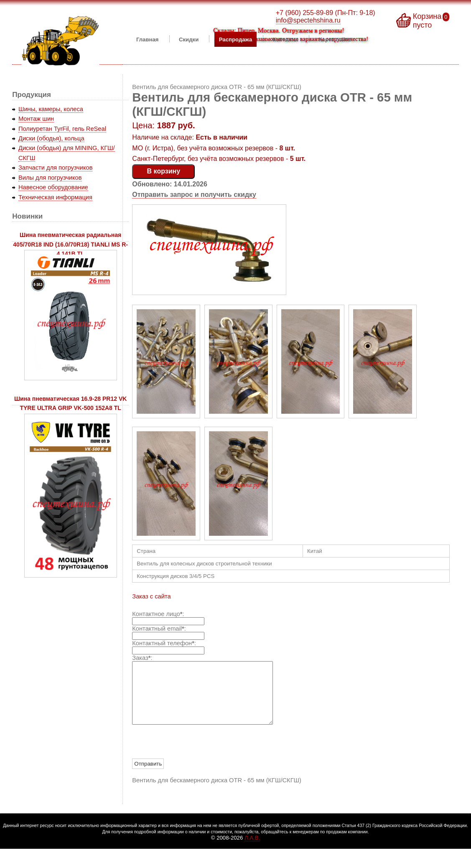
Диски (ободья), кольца (51, 138)
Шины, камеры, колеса (51, 109)
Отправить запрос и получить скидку (194, 195)
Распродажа (236, 39)
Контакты (285, 39)
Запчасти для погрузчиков (55, 168)
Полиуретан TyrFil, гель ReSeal (62, 129)
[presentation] (196, 755)
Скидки (189, 39)
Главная (148, 39)
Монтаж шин (36, 119)
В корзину (164, 171)
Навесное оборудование (53, 187)
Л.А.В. (252, 850)
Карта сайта (335, 39)
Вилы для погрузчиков (50, 178)
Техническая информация (55, 197)
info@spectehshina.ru (308, 20)
